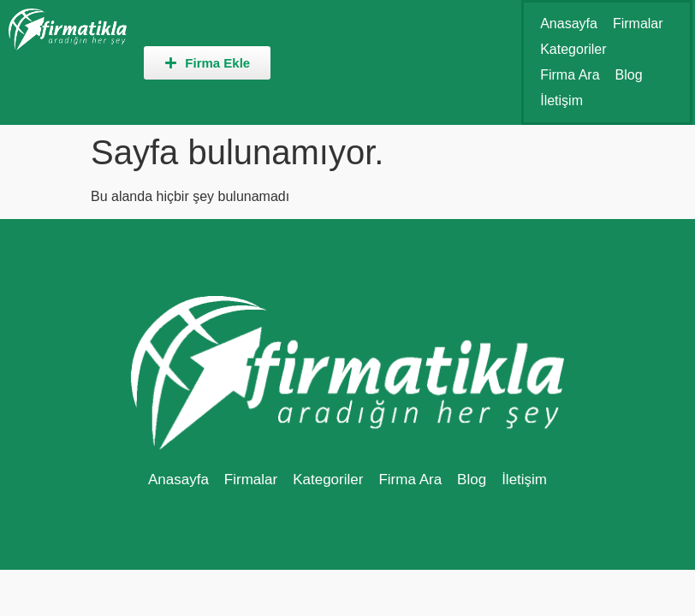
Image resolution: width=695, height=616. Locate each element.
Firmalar (638, 24)
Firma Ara (570, 75)
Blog (629, 75)
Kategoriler (573, 49)
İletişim (561, 101)
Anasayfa (569, 24)
